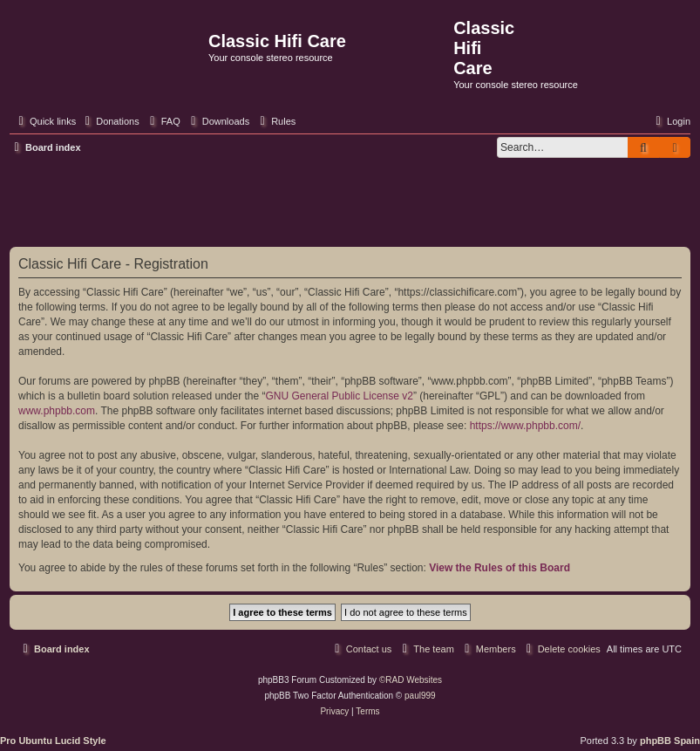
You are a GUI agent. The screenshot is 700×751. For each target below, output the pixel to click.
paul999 (420, 696)
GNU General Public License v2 (340, 396)
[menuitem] (110, 121)
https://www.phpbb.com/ (525, 426)
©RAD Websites (411, 680)
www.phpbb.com (57, 411)
